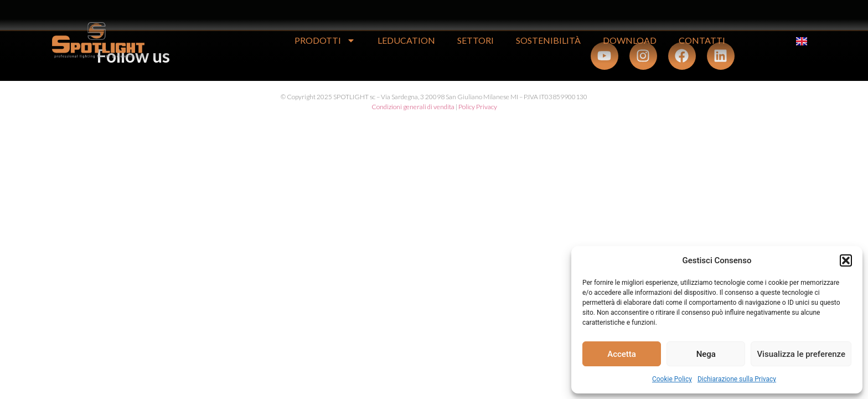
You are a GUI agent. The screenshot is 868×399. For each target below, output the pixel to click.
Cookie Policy (672, 379)
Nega (706, 354)
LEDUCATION (406, 40)
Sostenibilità (548, 40)
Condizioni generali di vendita (413, 107)
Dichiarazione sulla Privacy (737, 379)
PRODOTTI (325, 40)
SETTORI (476, 40)
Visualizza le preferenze (801, 354)
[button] (846, 260)
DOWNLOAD (630, 40)
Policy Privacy (478, 107)
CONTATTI (702, 40)
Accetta (622, 354)
